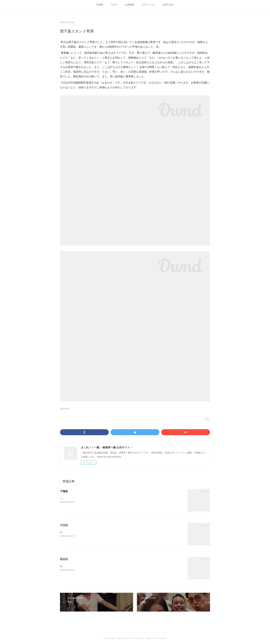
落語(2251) (65, 409)
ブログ (114, 5)
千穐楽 (64, 491)
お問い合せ (168, 5)
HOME (100, 5)
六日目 (64, 525)
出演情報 (129, 5)
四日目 (64, 559)
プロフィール (148, 5)
